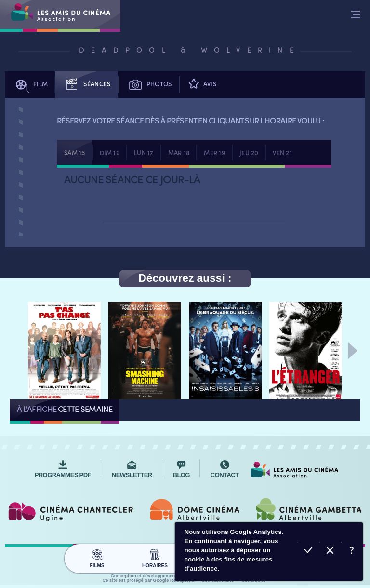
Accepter (309, 552)
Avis (201, 85)
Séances (86, 85)
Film (30, 85)
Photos (149, 85)
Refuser (330, 552)
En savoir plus (352, 552)
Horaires (155, 554)
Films (97, 554)
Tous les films (145, 410)
